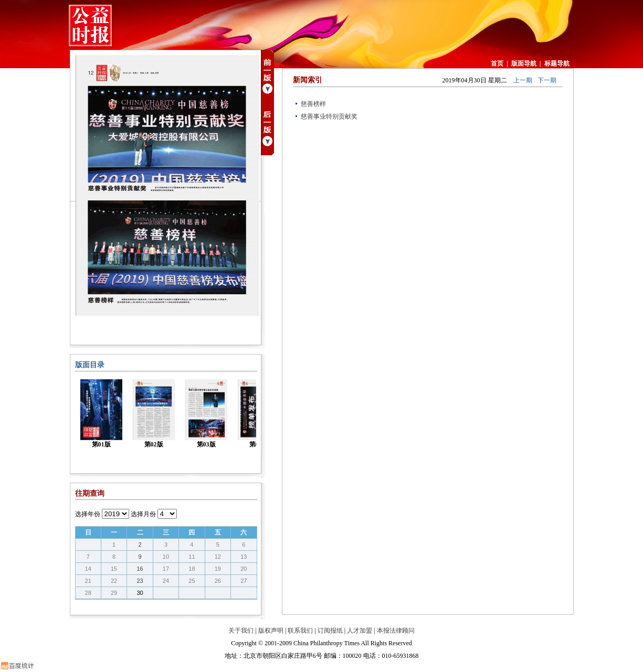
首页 (497, 63)
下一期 (547, 80)
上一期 (523, 80)
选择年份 (88, 514)
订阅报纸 (330, 631)
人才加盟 (360, 631)
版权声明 (271, 631)
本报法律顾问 (396, 631)
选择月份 (143, 514)
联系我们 (300, 631)
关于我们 (241, 631)
